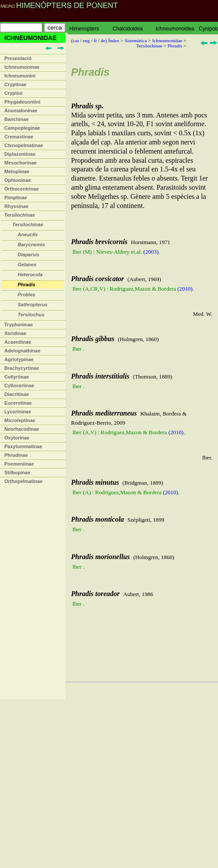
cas (76, 40)
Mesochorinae (20, 163)
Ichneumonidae (167, 40)
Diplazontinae (20, 154)
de (103, 40)
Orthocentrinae (22, 189)
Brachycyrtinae (22, 368)
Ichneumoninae (22, 67)
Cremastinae (19, 137)
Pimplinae (16, 198)
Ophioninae (18, 180)
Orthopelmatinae (23, 481)
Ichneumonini (20, 76)
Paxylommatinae (23, 446)
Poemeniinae (19, 464)
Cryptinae (15, 84)
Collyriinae (17, 377)
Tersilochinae (20, 215)
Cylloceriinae (19, 385)
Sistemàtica (136, 40)
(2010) (185, 289)
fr (95, 40)
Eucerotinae (18, 403)
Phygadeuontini (22, 102)
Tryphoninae (19, 325)
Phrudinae (16, 455)
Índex (114, 40)
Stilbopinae (17, 473)
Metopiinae (17, 171)
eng (86, 40)
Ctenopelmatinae (24, 145)
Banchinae (17, 119)
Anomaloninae (21, 111)
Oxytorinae (17, 438)
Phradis (175, 46)
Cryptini (14, 93)
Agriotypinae (19, 359)
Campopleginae (22, 128)
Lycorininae (18, 412)
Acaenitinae (18, 342)
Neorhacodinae (22, 429)
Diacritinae (17, 394)
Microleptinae (20, 420)
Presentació (18, 58)
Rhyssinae (16, 206)
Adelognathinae (22, 351)
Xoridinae (15, 333)
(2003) (151, 252)
